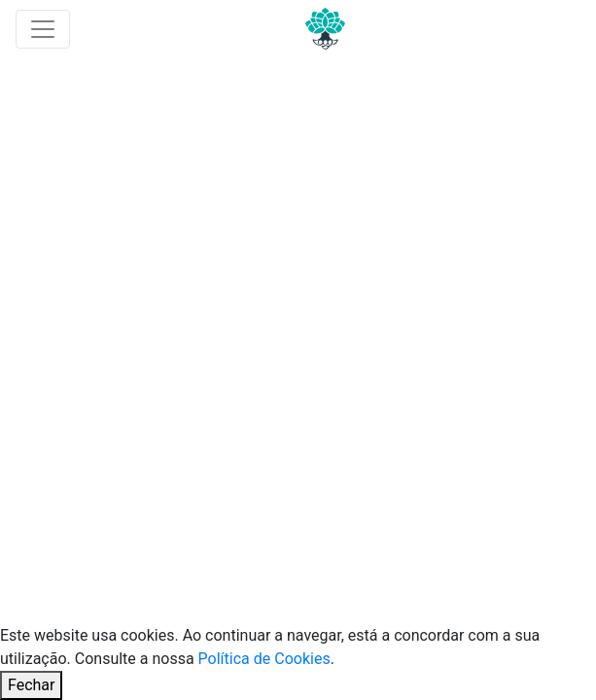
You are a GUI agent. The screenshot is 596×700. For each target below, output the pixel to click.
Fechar (31, 685)
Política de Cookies (264, 659)
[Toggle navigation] (43, 29)
